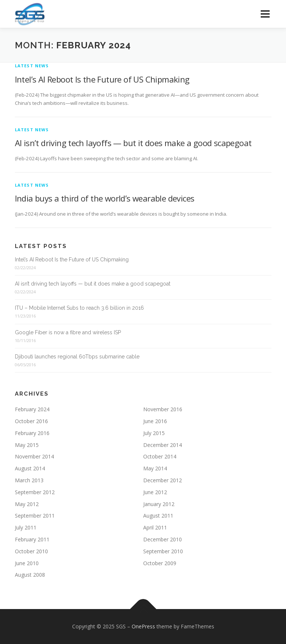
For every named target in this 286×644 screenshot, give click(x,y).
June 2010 (27, 563)
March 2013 (29, 480)
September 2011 (35, 516)
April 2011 (155, 527)
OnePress (143, 626)
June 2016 (155, 421)
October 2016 (31, 421)
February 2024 (32, 409)
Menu (265, 14)
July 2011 (26, 527)
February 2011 (32, 539)
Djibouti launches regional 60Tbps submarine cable (77, 357)
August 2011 (158, 516)
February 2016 (32, 433)
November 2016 (163, 409)
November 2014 (34, 456)
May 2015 (27, 445)
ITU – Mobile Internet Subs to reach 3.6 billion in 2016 (79, 308)
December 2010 (163, 539)
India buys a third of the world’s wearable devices (105, 198)
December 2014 (163, 445)
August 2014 (30, 468)
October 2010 (31, 551)
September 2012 (35, 492)
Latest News (32, 66)
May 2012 (27, 504)
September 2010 (163, 551)
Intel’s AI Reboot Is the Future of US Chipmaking (102, 79)
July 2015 (154, 433)
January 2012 (159, 504)
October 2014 (160, 456)
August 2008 (30, 575)
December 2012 (163, 480)
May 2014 (155, 468)
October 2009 (160, 563)
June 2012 (155, 492)
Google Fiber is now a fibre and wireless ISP (68, 332)
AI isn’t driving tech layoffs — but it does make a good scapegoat (133, 143)
